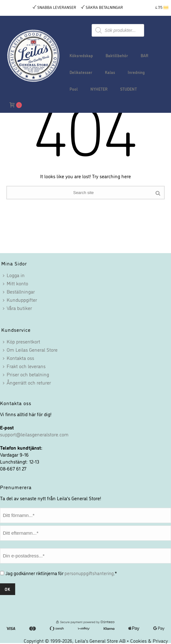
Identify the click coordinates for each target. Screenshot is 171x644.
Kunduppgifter (20, 300)
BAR (144, 55)
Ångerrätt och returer (27, 382)
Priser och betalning (26, 374)
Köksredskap (81, 55)
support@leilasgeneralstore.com (34, 434)
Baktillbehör (117, 55)
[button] (166, 7)
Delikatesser (81, 72)
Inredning (136, 72)
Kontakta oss (18, 358)
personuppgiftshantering (89, 573)
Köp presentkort (21, 341)
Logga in (14, 275)
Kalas (110, 72)
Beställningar (19, 291)
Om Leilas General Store (30, 349)
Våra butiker (17, 308)
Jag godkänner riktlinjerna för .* (61, 573)
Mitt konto (15, 283)
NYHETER (99, 89)
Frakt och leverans (24, 366)
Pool (74, 89)
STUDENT (128, 89)
